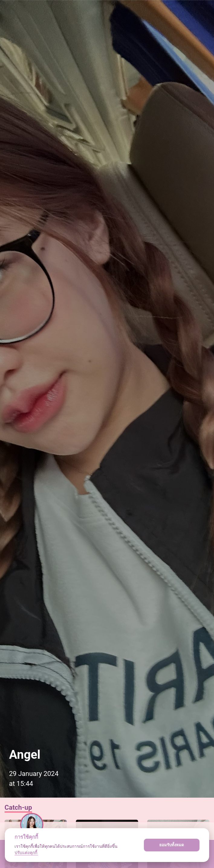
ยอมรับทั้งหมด (172, 845)
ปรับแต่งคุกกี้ (26, 853)
